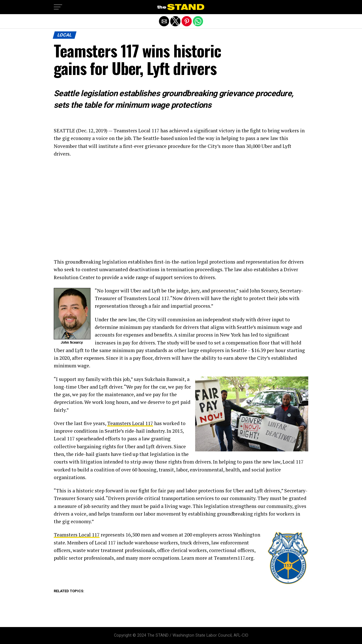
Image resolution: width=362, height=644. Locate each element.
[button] (58, 7)
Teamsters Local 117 (130, 423)
